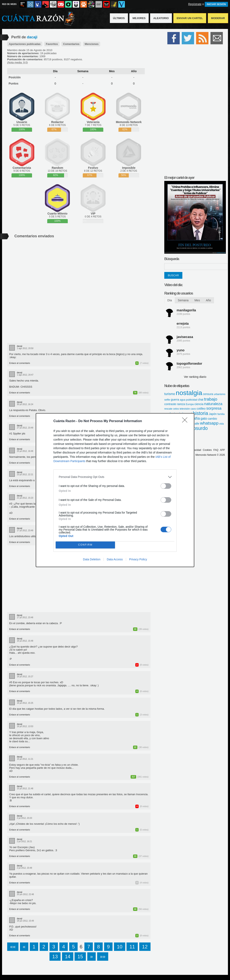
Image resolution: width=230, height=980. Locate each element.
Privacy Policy (138, 559)
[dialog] (115, 490)
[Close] (186, 421)
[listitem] (115, 477)
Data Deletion (92, 559)
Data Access (115, 559)
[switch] (166, 486)
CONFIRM (85, 545)
